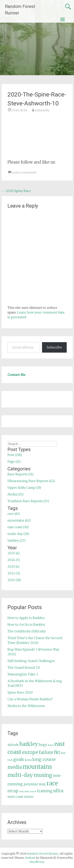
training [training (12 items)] (45, 791)
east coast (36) (18, 527)
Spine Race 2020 (20, 692)
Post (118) (15, 455)
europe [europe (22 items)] (30, 752)
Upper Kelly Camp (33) (24, 488)
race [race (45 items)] (52, 783)
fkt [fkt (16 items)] (57, 752)
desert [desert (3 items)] (51, 745)
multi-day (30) (18, 534)
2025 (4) (14, 553)
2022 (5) (14, 573)
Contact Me (16, 375)
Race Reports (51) (21, 474)
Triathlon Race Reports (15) (28, 501)
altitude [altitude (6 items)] (13, 745)
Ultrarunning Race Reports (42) (31, 481)
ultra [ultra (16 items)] (58, 791)
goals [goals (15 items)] (19, 759)
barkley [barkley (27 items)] (29, 744)
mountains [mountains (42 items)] (37, 767)
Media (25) (15, 494)
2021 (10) (14, 580)
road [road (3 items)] (21, 792)
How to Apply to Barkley (26, 618)
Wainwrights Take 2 (23, 674)
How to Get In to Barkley (26, 625)
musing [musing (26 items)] (43, 775)
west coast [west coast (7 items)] (15, 797)
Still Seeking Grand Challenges (31, 661)
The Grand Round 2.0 (24, 668)
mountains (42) (19, 520)
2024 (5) (14, 560)
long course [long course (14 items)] (44, 759)
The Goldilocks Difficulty (27, 631)
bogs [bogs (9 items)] (43, 745)
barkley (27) (16, 540)
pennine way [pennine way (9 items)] (35, 784)
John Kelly (42, 110)
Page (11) (14, 462)
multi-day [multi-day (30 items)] (20, 775)
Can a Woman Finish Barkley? (30, 699)
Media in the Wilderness (26, 706)
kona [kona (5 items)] (28, 760)
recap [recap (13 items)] (13, 791)
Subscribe (54, 347)
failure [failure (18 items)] (46, 752)
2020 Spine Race (16, 191)
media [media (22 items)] (15, 767)
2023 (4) (13, 566)
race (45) (14, 514)
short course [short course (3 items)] (30, 792)
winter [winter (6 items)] (29, 797)
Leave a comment (24, 172)
